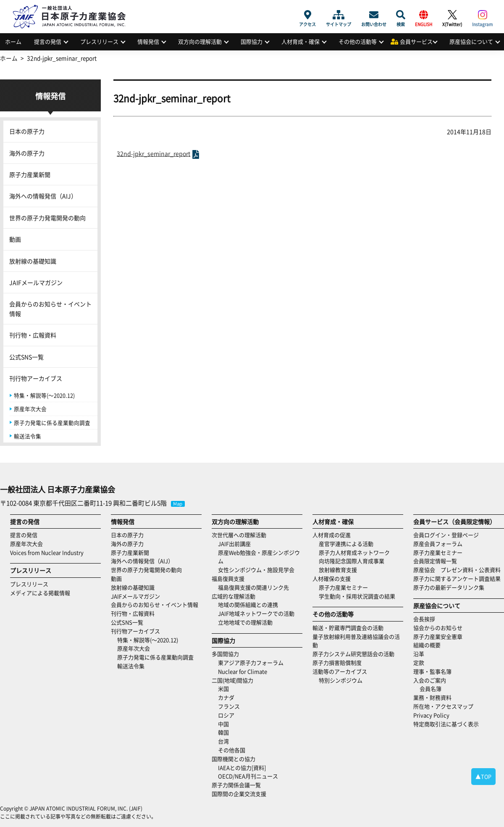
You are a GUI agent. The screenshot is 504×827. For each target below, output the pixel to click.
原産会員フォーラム (438, 544)
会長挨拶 (424, 619)
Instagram (482, 15)
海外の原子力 (27, 153)
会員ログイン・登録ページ (446, 535)
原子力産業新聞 (30, 174)
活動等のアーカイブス (340, 671)
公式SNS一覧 (26, 357)
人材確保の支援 (332, 578)
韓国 (223, 732)
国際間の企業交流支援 (239, 794)
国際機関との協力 (234, 759)
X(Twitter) (452, 15)
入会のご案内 (430, 680)
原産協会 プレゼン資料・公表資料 (457, 570)
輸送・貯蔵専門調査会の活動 (348, 628)
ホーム (13, 41)
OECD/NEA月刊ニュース (248, 776)
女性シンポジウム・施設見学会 (256, 570)
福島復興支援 (228, 578)
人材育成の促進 (332, 535)
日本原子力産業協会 (73, 7)
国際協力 (252, 41)
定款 (419, 662)
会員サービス (416, 41)
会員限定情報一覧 (435, 561)
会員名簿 (430, 689)
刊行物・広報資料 (33, 335)
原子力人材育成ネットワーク (354, 552)
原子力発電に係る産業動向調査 (52, 423)
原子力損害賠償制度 (337, 662)
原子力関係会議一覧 (236, 785)
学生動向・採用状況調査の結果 (360, 596)
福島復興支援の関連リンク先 (253, 587)
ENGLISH (424, 15)
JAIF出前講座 (234, 544)
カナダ (226, 697)
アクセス (307, 15)
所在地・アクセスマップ (443, 706)
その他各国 (232, 750)
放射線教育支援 (338, 570)
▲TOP (483, 776)
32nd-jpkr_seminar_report (154, 153)
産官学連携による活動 (346, 544)
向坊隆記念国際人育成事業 (352, 561)
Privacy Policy (431, 715)
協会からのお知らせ (438, 628)
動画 (15, 239)
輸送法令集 (28, 436)
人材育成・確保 (301, 41)
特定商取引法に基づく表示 (446, 724)
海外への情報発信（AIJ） (43, 196)
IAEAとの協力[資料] (242, 768)
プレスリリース (99, 41)
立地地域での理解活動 (245, 622)
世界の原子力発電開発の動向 (47, 218)
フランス (229, 706)
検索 (401, 15)
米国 (223, 689)
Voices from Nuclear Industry (47, 552)
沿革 (419, 654)
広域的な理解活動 (234, 596)
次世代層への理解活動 (239, 535)
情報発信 (148, 41)
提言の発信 (48, 41)
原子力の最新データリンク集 (449, 587)
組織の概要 (427, 645)
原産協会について (471, 41)
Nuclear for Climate (243, 671)
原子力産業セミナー (343, 587)
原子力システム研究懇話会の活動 (353, 654)
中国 (223, 724)
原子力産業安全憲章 (438, 636)
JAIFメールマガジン (36, 282)
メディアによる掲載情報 (40, 593)
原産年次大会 (30, 409)
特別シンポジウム (341, 680)
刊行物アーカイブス (36, 378)
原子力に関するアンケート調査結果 (457, 578)
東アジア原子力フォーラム (251, 662)
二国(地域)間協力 (232, 680)
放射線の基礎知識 (33, 261)
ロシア (226, 715)
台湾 (223, 741)
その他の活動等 (358, 41)
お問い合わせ (374, 15)
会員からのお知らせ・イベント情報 (50, 308)
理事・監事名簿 (432, 671)
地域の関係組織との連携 (248, 604)
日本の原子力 (27, 131)
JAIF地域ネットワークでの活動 (256, 613)
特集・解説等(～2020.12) (44, 395)
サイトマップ (339, 15)
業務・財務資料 (432, 697)
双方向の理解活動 (200, 41)
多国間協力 (225, 654)
